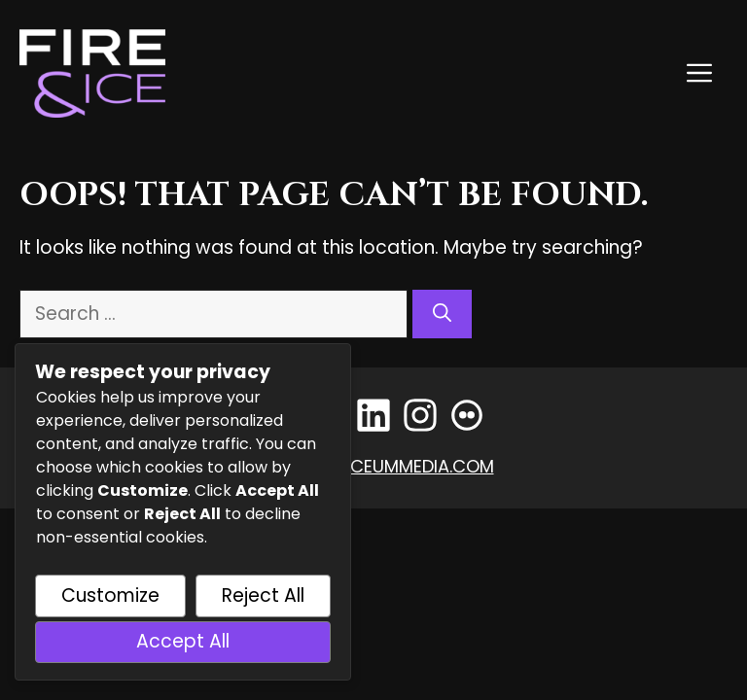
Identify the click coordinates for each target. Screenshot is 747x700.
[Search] (442, 315)
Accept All (183, 641)
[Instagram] (420, 415)
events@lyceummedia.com (374, 466)
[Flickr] (467, 415)
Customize (110, 595)
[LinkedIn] (373, 415)
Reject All (263, 595)
